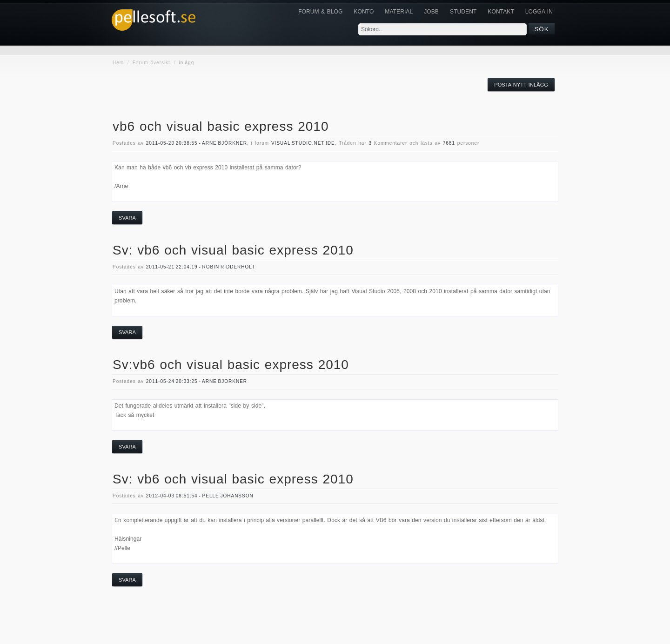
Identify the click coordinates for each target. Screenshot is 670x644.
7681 (449, 143)
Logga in (539, 12)
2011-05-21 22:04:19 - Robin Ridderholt (201, 267)
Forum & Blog (320, 12)
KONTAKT (501, 12)
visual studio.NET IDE (303, 143)
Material (399, 12)
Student (463, 12)
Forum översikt (151, 63)
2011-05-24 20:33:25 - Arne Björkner (197, 381)
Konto (364, 12)
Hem (118, 63)
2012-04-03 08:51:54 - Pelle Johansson (200, 496)
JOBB (431, 12)
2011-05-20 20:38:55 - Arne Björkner (197, 143)
